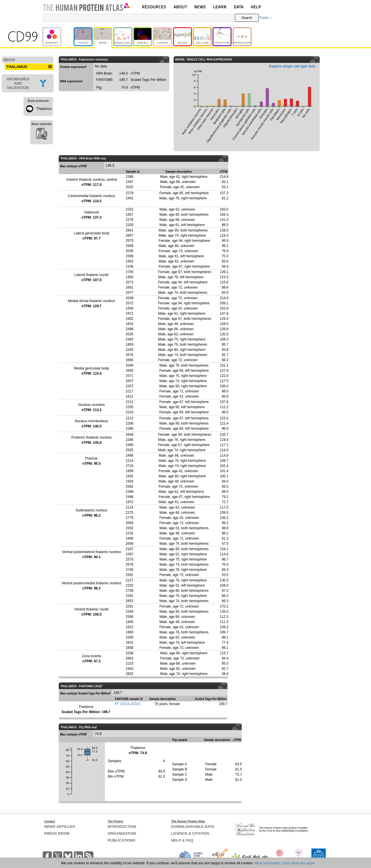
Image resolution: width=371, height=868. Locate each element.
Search (247, 18)
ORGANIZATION (122, 833)
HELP (256, 7)
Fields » (265, 18)
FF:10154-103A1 (128, 704)
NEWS (200, 7)
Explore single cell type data (292, 66)
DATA (239, 7)
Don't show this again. (299, 863)
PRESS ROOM (57, 833)
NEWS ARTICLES (60, 827)
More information (268, 863)
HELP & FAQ (182, 840)
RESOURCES (154, 7)
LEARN (220, 7)
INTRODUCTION (122, 827)
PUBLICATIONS (122, 840)
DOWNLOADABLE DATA (193, 827)
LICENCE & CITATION (190, 833)
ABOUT (180, 7)
